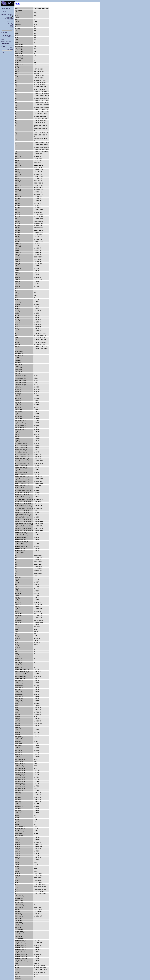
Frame (11, 26)
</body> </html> (1, 6)
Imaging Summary (7, 14)
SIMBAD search (6, 41)
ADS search (5, 43)
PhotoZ (11, 29)
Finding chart (9, 17)
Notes (3, 46)
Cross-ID (4, 32)
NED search (5, 40)
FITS (12, 16)
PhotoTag (10, 24)
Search (3, 11)
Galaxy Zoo (10, 21)
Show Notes (10, 49)
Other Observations (8, 18)
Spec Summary (6, 35)
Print (3, 52)
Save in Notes (9, 48)
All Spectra (10, 37)
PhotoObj (10, 28)
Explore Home (6, 8)
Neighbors (10, 20)
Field (12, 25)
